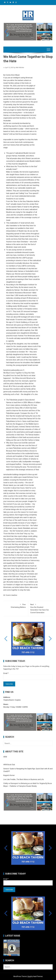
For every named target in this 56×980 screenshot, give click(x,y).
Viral (29, 976)
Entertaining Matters (16, 606)
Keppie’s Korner (9, 775)
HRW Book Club (9, 765)
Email (6, 673)
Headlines (14, 595)
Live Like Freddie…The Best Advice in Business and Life (24, 779)
